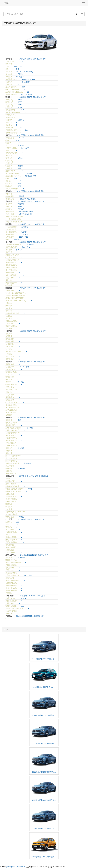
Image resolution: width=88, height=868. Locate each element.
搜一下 (79, 14)
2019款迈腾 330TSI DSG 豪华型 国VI (20, 23)
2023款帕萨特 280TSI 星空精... (44, 772)
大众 (6, 630)
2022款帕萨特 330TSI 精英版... (44, 715)
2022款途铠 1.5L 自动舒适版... (44, 857)
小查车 (5, 3)
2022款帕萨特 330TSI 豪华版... (44, 744)
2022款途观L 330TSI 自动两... (44, 687)
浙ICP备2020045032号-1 (15, 867)
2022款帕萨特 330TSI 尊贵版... (44, 800)
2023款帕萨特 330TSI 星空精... (44, 829)
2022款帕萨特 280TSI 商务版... (44, 659)
